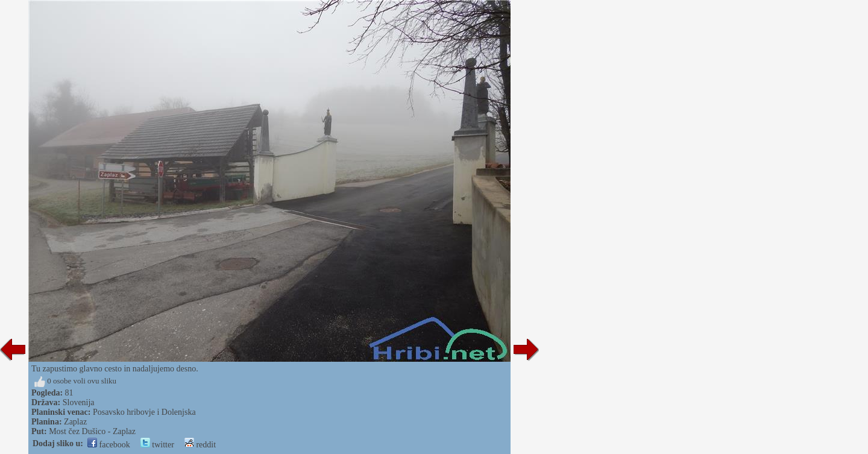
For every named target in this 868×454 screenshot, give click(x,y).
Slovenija (79, 402)
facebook (109, 445)
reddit (200, 445)
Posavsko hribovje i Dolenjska (144, 412)
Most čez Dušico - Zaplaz (92, 431)
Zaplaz (75, 422)
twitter (157, 445)
